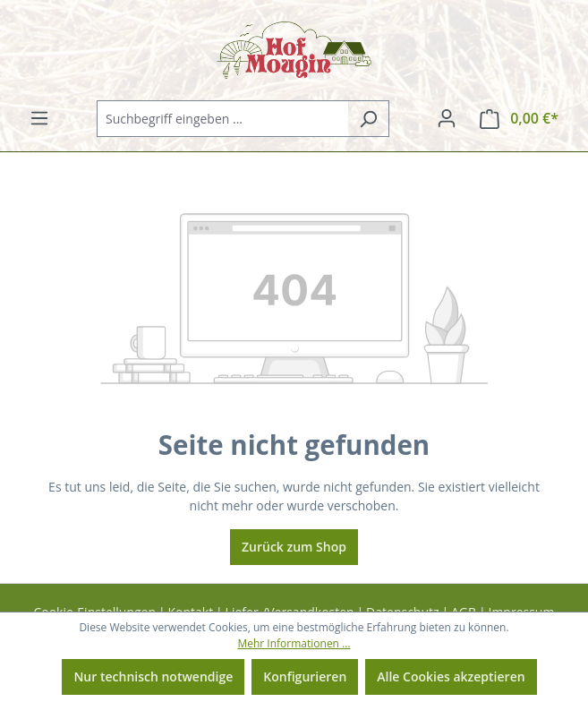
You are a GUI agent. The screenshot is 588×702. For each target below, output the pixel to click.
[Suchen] (368, 119)
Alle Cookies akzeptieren (451, 676)
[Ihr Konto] (447, 118)
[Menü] (39, 118)
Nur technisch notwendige (153, 676)
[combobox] (222, 119)
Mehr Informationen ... (294, 643)
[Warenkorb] (519, 119)
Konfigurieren (305, 676)
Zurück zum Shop (294, 547)
